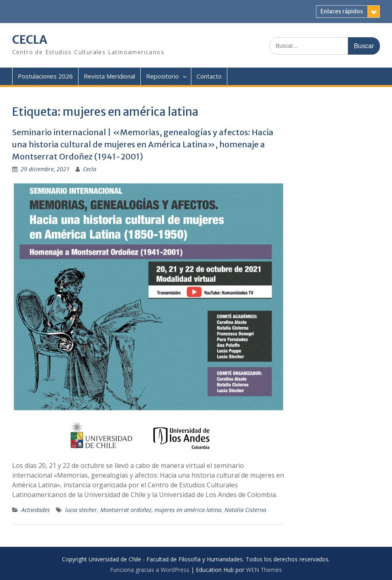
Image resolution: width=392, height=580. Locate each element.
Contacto (209, 76)
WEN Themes (264, 570)
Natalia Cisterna (245, 510)
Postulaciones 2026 (45, 76)
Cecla (90, 169)
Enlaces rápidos (342, 11)
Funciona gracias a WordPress (150, 570)
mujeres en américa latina (188, 510)
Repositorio (162, 76)
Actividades (36, 510)
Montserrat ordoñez (126, 510)
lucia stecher (81, 510)
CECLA (30, 40)
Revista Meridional (109, 76)
